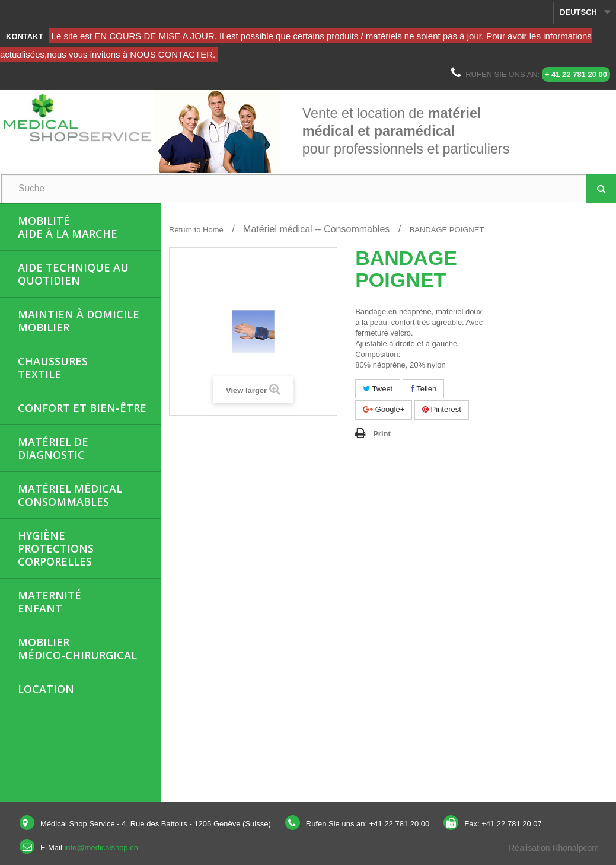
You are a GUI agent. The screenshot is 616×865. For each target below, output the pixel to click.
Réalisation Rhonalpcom (554, 848)
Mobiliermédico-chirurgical (77, 649)
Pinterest (442, 409)
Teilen (423, 389)
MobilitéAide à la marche (68, 227)
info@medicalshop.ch (101, 848)
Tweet (378, 389)
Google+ (384, 409)
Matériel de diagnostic (53, 448)
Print (382, 434)
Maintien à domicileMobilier (79, 321)
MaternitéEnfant (50, 602)
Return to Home (196, 230)
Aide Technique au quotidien (73, 274)
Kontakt (25, 36)
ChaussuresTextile (53, 368)
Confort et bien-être (82, 408)
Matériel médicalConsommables (70, 495)
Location (46, 689)
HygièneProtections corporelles (56, 548)
